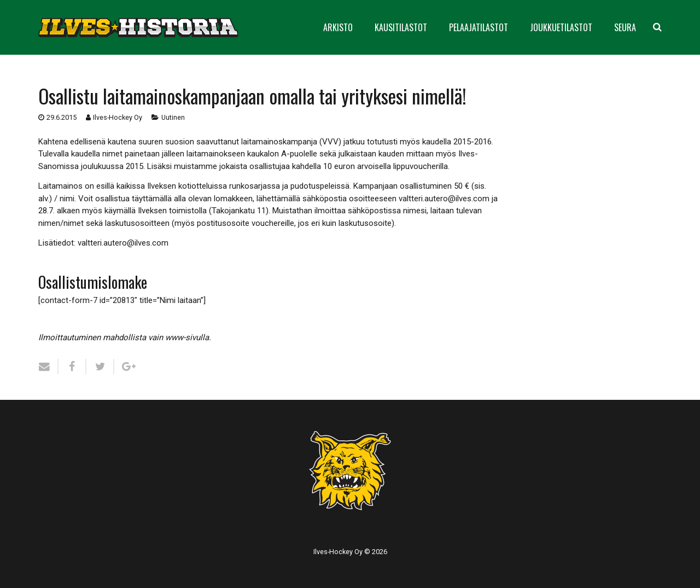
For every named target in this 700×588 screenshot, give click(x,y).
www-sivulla (187, 337)
